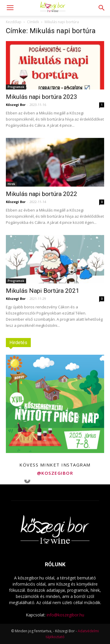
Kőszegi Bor (16, 105)
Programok (16, 87)
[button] (102, 8)
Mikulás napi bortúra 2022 (42, 194)
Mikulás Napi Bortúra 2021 (43, 291)
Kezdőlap (14, 22)
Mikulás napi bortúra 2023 (42, 97)
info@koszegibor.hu (65, 615)
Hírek (11, 184)
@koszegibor (55, 473)
